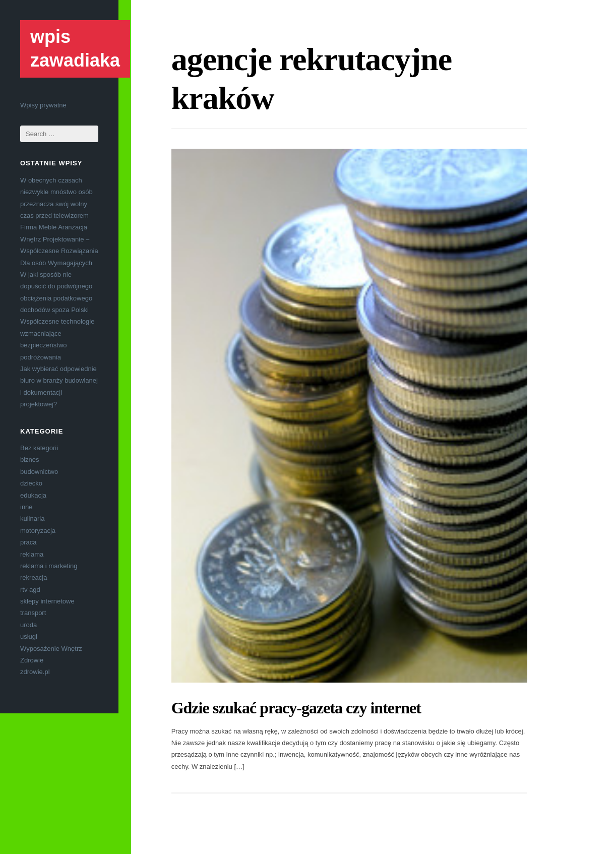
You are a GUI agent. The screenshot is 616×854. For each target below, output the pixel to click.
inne (26, 507)
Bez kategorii (39, 448)
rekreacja (34, 577)
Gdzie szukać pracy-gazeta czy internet (296, 708)
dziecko (31, 483)
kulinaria (32, 518)
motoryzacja (38, 531)
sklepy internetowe (47, 601)
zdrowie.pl (35, 672)
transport (33, 613)
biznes (30, 460)
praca (28, 542)
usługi (29, 636)
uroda (28, 625)
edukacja (33, 495)
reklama (32, 554)
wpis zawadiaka (75, 48)
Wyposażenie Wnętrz (51, 649)
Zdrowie (32, 660)
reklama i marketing (49, 566)
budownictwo (39, 472)
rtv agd (30, 590)
